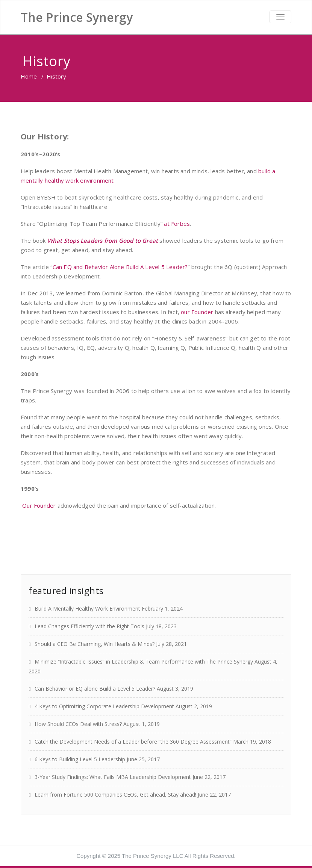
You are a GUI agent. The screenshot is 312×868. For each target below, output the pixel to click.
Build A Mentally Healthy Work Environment (87, 609)
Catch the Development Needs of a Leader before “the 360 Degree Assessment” (133, 742)
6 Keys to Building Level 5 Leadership (80, 759)
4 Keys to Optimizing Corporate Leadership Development (104, 706)
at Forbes (177, 224)
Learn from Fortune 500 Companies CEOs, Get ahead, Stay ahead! (115, 795)
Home (29, 76)
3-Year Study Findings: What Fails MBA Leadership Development (113, 777)
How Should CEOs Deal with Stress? (78, 724)
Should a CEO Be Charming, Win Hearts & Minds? (95, 644)
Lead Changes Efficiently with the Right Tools (89, 626)
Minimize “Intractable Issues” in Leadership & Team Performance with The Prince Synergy (144, 662)
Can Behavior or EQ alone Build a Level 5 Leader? (95, 689)
